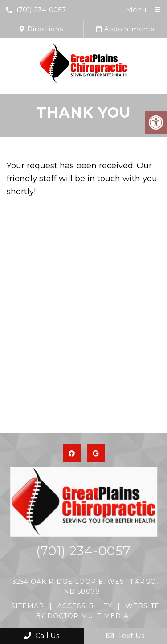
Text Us (125, 636)
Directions (41, 29)
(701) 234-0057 (36, 10)
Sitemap (28, 606)
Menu (136, 10)
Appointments (125, 29)
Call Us (42, 636)
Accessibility (85, 606)
